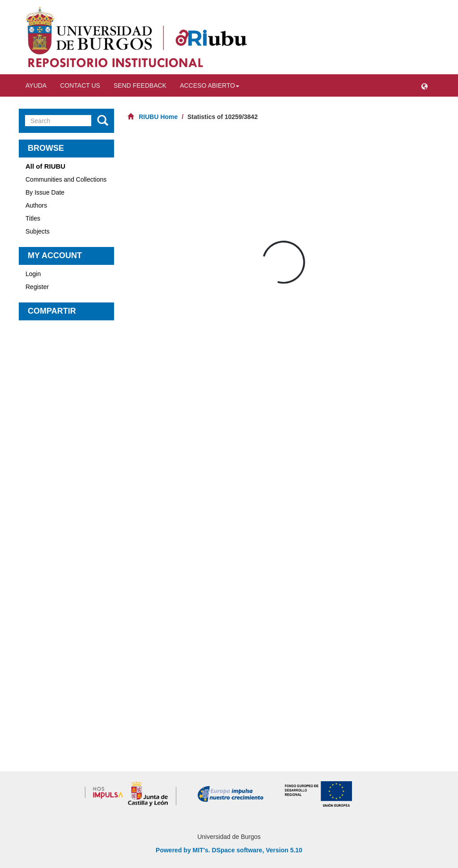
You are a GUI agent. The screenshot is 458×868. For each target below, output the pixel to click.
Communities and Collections (66, 179)
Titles (33, 218)
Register (37, 287)
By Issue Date (45, 192)
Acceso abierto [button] (210, 85)
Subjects (38, 231)
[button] (424, 85)
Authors (36, 205)
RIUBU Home (158, 117)
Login (33, 274)
